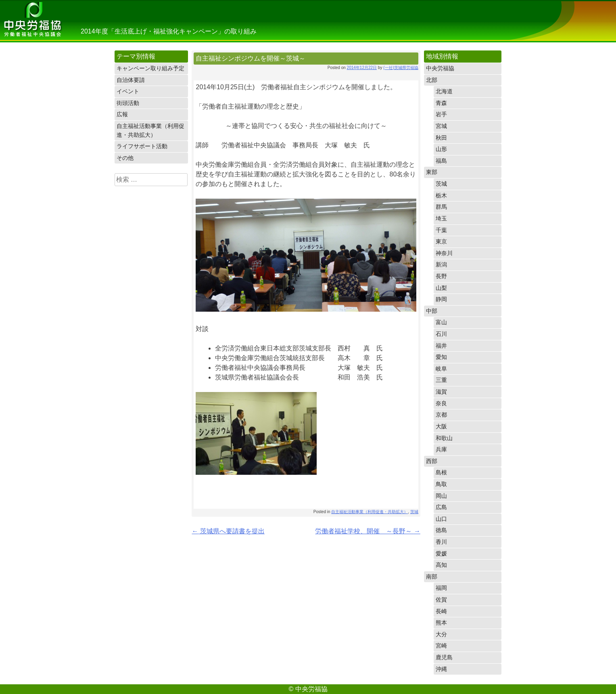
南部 (432, 577)
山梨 (441, 288)
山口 (441, 519)
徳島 (441, 530)
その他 (125, 158)
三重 (441, 380)
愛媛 (441, 554)
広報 (122, 114)
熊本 (441, 623)
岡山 (441, 496)
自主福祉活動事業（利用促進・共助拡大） (150, 130)
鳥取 (441, 484)
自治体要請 (131, 80)
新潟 (441, 264)
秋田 (441, 138)
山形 (441, 149)
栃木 (441, 195)
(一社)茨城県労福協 (401, 68)
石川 (441, 334)
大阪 (441, 426)
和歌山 (444, 438)
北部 (432, 80)
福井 (441, 346)
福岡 (441, 588)
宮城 (441, 126)
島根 (441, 472)
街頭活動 (128, 103)
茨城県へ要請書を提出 (228, 531)
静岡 (441, 299)
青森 (441, 103)
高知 (441, 565)
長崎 (441, 611)
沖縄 (441, 669)
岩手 (441, 114)
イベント (128, 91)
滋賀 (441, 392)
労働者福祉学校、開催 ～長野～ (368, 531)
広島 (441, 507)
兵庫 (441, 449)
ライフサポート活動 (142, 146)
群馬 (441, 207)
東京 (441, 241)
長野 (441, 276)
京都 (441, 415)
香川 (441, 542)
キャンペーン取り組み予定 (150, 68)
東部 (432, 172)
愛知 (441, 357)
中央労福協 (32, 21)
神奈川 (444, 253)
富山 (441, 322)
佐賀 (441, 600)
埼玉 (441, 218)
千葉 (441, 230)
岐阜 (441, 369)
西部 (432, 461)
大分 (441, 634)
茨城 (414, 512)
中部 (432, 311)
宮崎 (441, 646)
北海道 (444, 91)
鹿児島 (444, 657)
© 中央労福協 (308, 689)
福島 (441, 161)
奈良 (441, 403)
